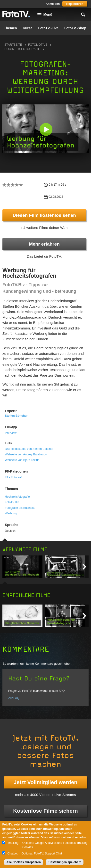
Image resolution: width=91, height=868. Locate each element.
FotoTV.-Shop (75, 28)
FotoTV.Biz (12, 502)
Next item (84, 567)
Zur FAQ (14, 698)
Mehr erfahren (44, 244)
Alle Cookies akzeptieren (23, 862)
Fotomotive (38, 45)
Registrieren (75, 4)
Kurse (28, 28)
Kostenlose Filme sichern (45, 811)
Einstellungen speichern (65, 862)
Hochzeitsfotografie (22, 49)
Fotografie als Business (20, 508)
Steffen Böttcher (16, 416)
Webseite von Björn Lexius (22, 460)
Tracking (13, 843)
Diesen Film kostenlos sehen (44, 215)
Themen (10, 28)
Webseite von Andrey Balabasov (26, 454)
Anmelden (53, 4)
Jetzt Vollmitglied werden (45, 782)
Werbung (11, 513)
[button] (46, 129)
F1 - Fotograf (13, 477)
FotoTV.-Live (48, 28)
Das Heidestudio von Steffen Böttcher (29, 449)
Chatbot (12, 853)
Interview (11, 433)
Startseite (13, 45)
